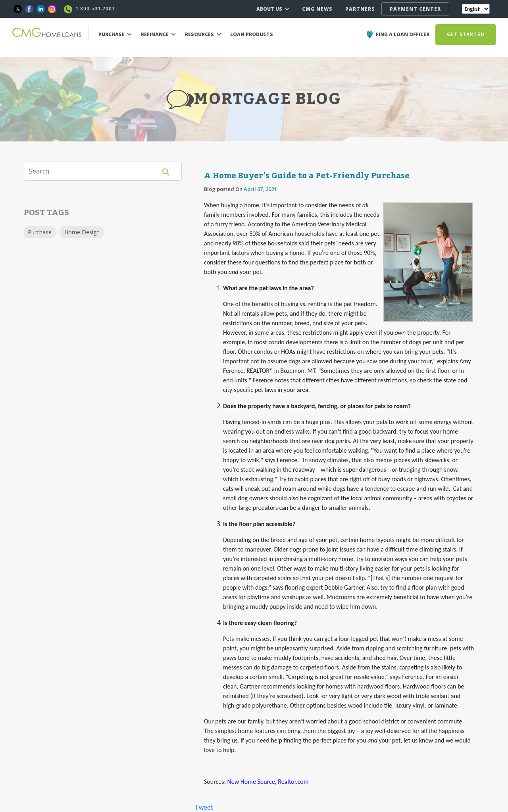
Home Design (82, 232)
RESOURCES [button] (203, 34)
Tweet (204, 807)
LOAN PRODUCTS (252, 34)
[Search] (95, 171)
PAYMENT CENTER (415, 9)
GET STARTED (466, 34)
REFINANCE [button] (158, 34)
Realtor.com (293, 782)
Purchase (40, 232)
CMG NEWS (317, 9)
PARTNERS (360, 9)
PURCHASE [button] (115, 34)
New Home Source (251, 782)
